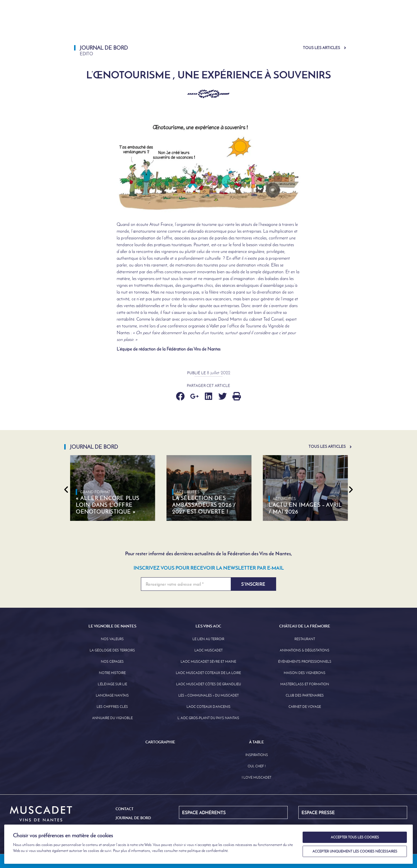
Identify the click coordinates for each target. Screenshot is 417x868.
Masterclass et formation (305, 684)
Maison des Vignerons (305, 673)
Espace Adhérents (247, 5)
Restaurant (305, 639)
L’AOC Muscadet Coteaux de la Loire (208, 673)
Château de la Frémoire (274, 24)
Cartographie (332, 24)
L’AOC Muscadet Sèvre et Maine (208, 662)
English (334, 5)
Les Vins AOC (218, 24)
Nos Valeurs (112, 639)
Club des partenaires (305, 695)
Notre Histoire (112, 673)
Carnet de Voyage (305, 707)
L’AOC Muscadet (208, 650)
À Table (369, 24)
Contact (125, 809)
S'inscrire (253, 584)
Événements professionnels (305, 662)
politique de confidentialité (208, 851)
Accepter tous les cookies (355, 837)
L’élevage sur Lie (112, 684)
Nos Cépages (112, 662)
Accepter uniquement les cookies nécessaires (355, 851)
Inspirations (257, 755)
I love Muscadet (257, 777)
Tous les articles (321, 48)
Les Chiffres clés (112, 707)
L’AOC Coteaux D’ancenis (208, 707)
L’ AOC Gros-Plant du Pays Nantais (208, 718)
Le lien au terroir (208, 639)
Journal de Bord (295, 5)
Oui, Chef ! (257, 766)
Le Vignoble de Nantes (163, 24)
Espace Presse (201, 5)
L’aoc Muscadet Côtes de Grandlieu (208, 684)
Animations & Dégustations (305, 650)
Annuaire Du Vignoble (112, 718)
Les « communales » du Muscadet (208, 695)
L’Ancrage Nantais (112, 695)
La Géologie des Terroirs (112, 650)
